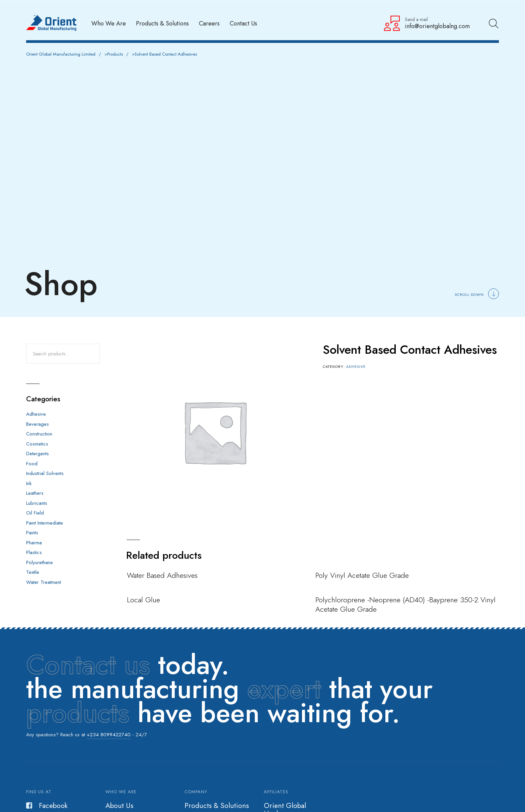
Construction (39, 434)
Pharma (34, 543)
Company (196, 792)
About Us (119, 806)
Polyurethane (40, 562)
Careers (209, 23)
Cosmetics (37, 444)
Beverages (37, 424)
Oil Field (35, 513)
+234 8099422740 (109, 735)
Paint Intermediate (45, 523)
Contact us (88, 665)
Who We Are (109, 23)
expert (284, 689)
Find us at (39, 792)
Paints (32, 533)
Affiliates (276, 792)
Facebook (47, 806)
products (78, 713)
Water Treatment (44, 582)
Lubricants (37, 503)
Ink (29, 483)
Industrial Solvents (45, 473)
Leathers (35, 493)
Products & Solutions (162, 23)
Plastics (34, 552)
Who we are (121, 792)
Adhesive (356, 366)
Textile (33, 572)
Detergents (37, 454)
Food (32, 464)
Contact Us (243, 23)
